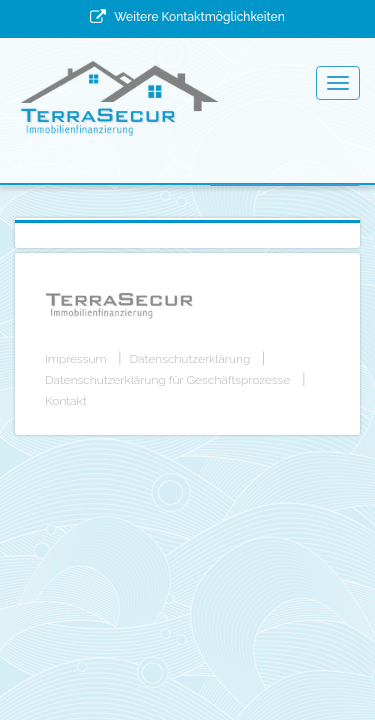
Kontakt (66, 401)
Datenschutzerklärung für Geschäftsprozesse (167, 380)
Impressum (76, 359)
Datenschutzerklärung (190, 359)
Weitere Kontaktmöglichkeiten (199, 17)
